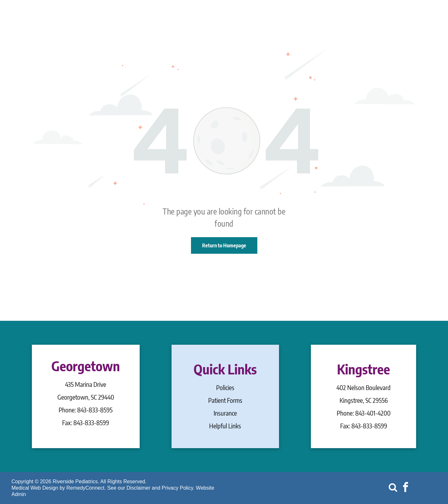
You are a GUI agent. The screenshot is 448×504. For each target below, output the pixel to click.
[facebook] (406, 488)
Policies (225, 387)
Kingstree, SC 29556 (364, 400)
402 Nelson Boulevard (364, 387)
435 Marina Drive (86, 384)
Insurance (225, 413)
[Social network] (393, 488)
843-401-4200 (373, 413)
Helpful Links (225, 426)
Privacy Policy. (178, 488)
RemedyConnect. (86, 488)
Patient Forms (225, 400)
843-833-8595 (95, 410)
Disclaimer (139, 488)
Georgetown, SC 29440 (86, 397)
